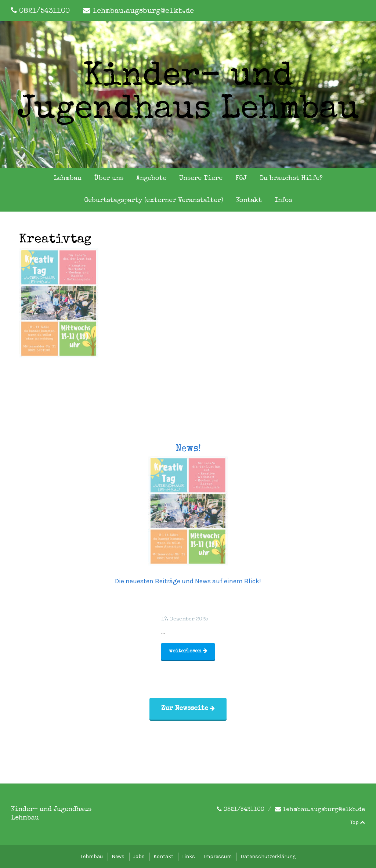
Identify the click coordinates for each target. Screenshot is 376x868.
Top (358, 822)
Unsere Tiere (201, 179)
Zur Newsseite (188, 709)
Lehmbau (68, 179)
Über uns (109, 179)
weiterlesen (188, 651)
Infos (283, 201)
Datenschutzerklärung (268, 856)
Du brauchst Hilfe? (291, 179)
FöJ (241, 179)
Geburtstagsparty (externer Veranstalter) (154, 201)
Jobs (139, 856)
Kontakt (249, 201)
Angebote (151, 179)
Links (189, 856)
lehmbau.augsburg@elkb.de (143, 11)
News (118, 856)
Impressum (218, 856)
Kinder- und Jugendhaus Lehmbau (188, 94)
